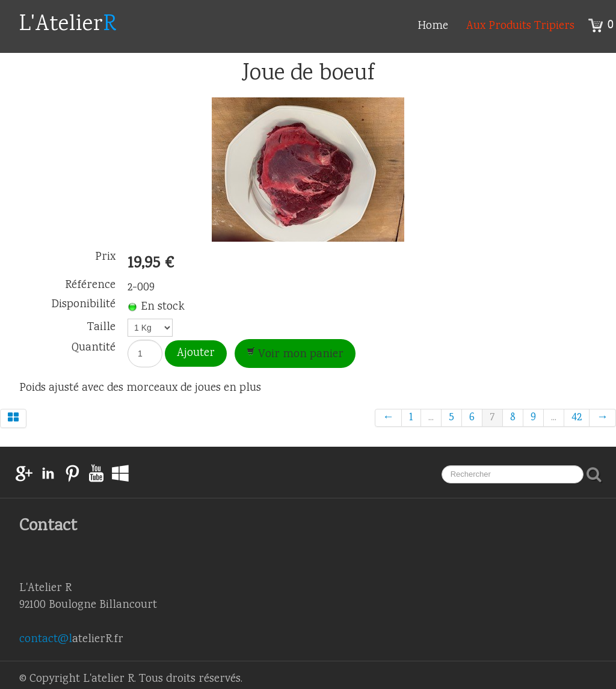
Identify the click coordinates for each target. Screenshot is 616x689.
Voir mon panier (295, 355)
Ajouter (196, 354)
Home (433, 26)
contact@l (46, 640)
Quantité (94, 347)
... (431, 418)
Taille (101, 326)
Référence (90, 286)
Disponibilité (83, 305)
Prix (105, 257)
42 (577, 418)
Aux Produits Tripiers (520, 26)
